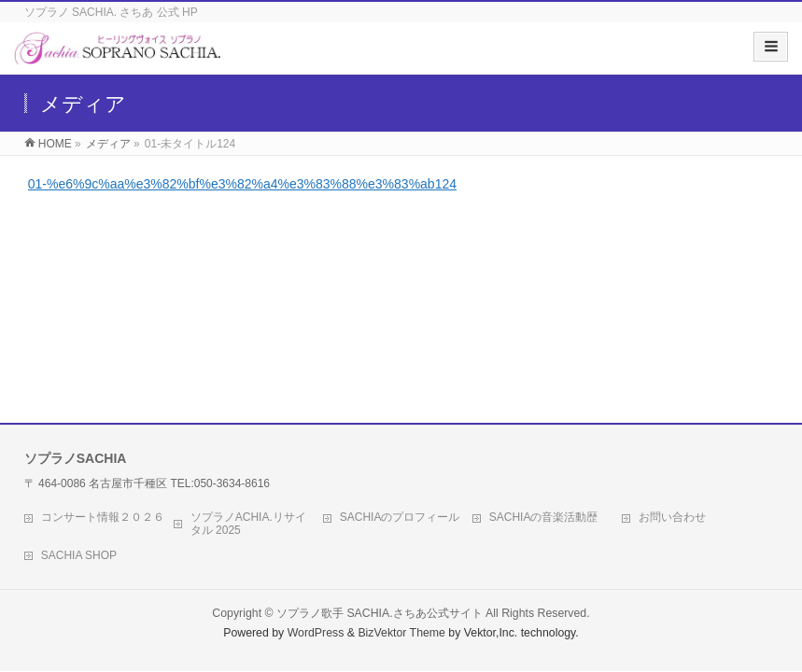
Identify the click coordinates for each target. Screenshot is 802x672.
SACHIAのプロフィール (400, 517)
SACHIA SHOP (79, 555)
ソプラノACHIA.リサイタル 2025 (248, 524)
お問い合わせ (672, 517)
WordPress (316, 633)
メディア (108, 144)
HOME (55, 144)
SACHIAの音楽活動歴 (544, 517)
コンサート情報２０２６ (103, 517)
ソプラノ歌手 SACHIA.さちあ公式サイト (380, 613)
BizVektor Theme (401, 633)
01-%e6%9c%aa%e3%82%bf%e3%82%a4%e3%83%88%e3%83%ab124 (242, 184)
